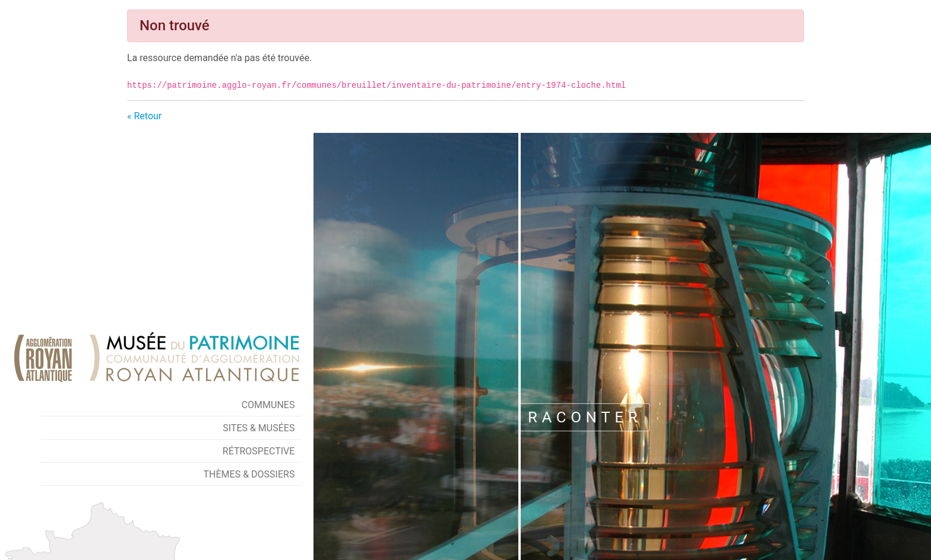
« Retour (144, 116)
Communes (268, 405)
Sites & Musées (259, 428)
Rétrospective (259, 451)
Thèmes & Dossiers (249, 474)
